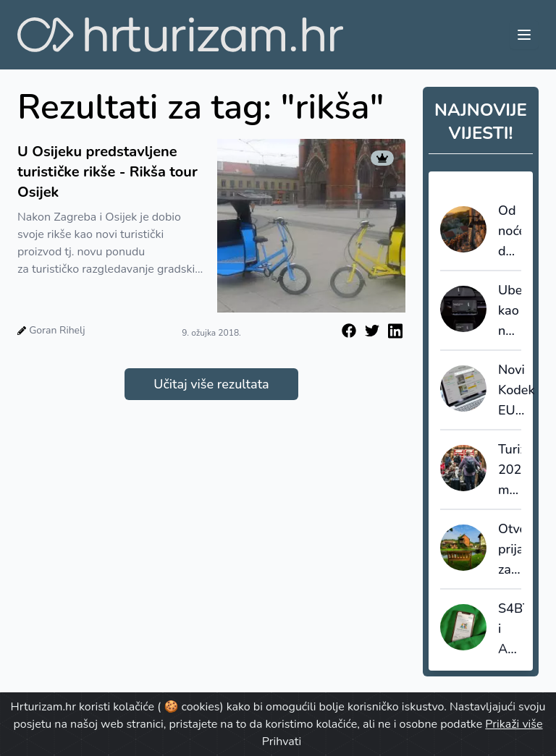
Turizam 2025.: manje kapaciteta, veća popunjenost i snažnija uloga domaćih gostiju (510, 470)
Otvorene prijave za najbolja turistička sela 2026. (510, 550)
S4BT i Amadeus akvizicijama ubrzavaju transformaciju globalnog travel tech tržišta (511, 629)
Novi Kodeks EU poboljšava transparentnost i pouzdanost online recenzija (516, 391)
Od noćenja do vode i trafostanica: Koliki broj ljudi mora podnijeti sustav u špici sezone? (510, 232)
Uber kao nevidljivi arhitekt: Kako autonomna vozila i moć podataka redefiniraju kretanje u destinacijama (510, 311)
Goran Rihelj (57, 330)
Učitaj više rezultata (211, 384)
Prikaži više (514, 724)
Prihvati (282, 742)
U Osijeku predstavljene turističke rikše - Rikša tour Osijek (108, 172)
